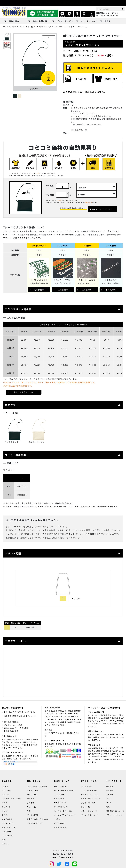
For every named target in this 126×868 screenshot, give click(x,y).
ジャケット (6, 807)
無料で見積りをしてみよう (95, 68)
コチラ (37, 173)
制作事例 (110, 790)
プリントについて (89, 21)
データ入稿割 (32, 815)
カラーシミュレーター (90, 811)
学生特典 (31, 799)
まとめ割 (31, 803)
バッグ (5, 811)
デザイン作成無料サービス (65, 790)
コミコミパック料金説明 (37, 786)
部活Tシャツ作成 (9, 827)
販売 (4, 840)
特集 (108, 807)
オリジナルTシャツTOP (13, 27)
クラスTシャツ (8, 823)
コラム (109, 803)
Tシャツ (5, 786)
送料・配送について (35, 823)
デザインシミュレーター (91, 815)
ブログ (109, 799)
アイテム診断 (7, 819)
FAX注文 (81, 79)
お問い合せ (88, 203)
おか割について (60, 803)
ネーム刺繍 (111, 246)
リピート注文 (59, 799)
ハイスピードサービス (63, 811)
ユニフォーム (7, 836)
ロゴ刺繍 (87, 246)
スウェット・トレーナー (12, 799)
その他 (108, 21)
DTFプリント (63, 246)
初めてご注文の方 (61, 786)
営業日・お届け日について (38, 819)
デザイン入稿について (90, 795)
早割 (29, 811)
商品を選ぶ (14, 21)
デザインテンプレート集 (91, 799)
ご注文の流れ (59, 795)
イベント (5, 844)
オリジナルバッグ (44, 27)
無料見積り (39, 290)
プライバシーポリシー (115, 815)
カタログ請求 (59, 823)
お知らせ (110, 795)
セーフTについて (61, 807)
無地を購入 (111, 79)
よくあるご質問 (60, 827)
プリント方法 (86, 786)
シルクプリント (39, 246)
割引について (32, 795)
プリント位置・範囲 (89, 790)
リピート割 (32, 807)
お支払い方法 (32, 790)
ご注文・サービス (65, 21)
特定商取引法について (115, 811)
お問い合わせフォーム (63, 857)
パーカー (5, 795)
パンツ (5, 803)
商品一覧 (29, 27)
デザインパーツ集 (88, 803)
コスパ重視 (6, 831)
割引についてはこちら (102, 209)
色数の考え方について (24, 392)
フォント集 (85, 807)
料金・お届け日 (40, 21)
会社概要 (110, 786)
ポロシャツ (6, 790)
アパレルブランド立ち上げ (65, 815)
